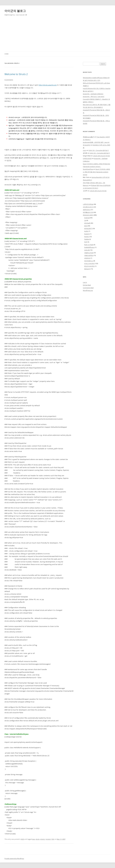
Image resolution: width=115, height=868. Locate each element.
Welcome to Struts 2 (16, 74)
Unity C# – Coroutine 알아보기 (99, 150)
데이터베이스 (89, 261)
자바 (53, 839)
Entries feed (87, 285)
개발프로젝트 (89, 255)
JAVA (23, 839)
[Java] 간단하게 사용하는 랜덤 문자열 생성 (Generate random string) (96, 172)
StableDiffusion (89, 247)
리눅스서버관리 (89, 263)
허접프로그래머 (88, 215)
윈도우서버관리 (89, 266)
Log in (85, 282)
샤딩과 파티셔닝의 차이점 (101, 156)
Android (87, 218)
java (34, 839)
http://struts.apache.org (48, 85)
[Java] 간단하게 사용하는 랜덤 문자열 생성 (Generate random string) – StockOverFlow (96, 167)
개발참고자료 (89, 253)
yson (85, 150)
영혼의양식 (87, 210)
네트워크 (87, 258)
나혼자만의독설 (88, 204)
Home (7, 54)
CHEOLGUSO (87, 158)
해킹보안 (87, 269)
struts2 (48, 839)
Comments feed (88, 288)
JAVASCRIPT (88, 228)
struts (38, 839)
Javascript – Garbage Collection (93, 94)
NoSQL (87, 237)
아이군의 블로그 (15, 11)
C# (85, 220)
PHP (86, 242)
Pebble (87, 239)
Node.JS (87, 234)
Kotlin (86, 231)
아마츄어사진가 (88, 207)
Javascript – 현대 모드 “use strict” (94, 97)
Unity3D (87, 250)
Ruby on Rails (89, 245)
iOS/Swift (87, 223)
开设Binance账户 (88, 137)
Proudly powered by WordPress (14, 859)
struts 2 (43, 839)
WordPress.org (88, 290)
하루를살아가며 (88, 212)
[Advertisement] (57, 35)
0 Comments (9, 80)
